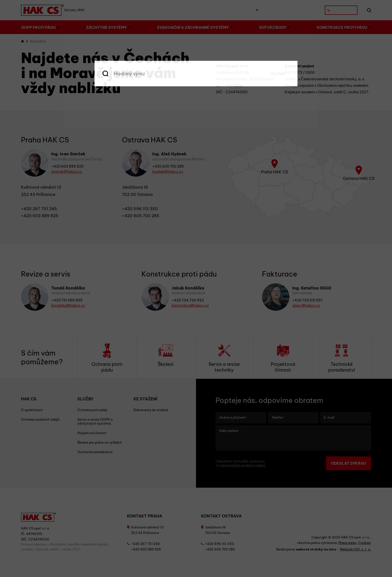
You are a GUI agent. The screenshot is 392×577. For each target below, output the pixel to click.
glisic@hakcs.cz (306, 306)
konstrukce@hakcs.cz (190, 306)
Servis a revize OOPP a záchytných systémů (95, 421)
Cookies (365, 543)
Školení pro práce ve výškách (100, 442)
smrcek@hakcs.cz (67, 172)
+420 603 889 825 (67, 166)
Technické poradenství (342, 358)
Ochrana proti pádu (107, 358)
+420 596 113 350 (140, 209)
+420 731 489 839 (67, 300)
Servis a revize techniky (224, 358)
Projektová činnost (283, 358)
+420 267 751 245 (39, 209)
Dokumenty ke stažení (151, 410)
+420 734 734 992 (188, 300)
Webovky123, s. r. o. (355, 549)
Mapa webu (347, 543)
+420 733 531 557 (307, 300)
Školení (166, 355)
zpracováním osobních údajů (243, 465)
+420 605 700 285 (168, 166)
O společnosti (32, 410)
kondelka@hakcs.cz (68, 306)
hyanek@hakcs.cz (168, 172)
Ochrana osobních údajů (40, 419)
